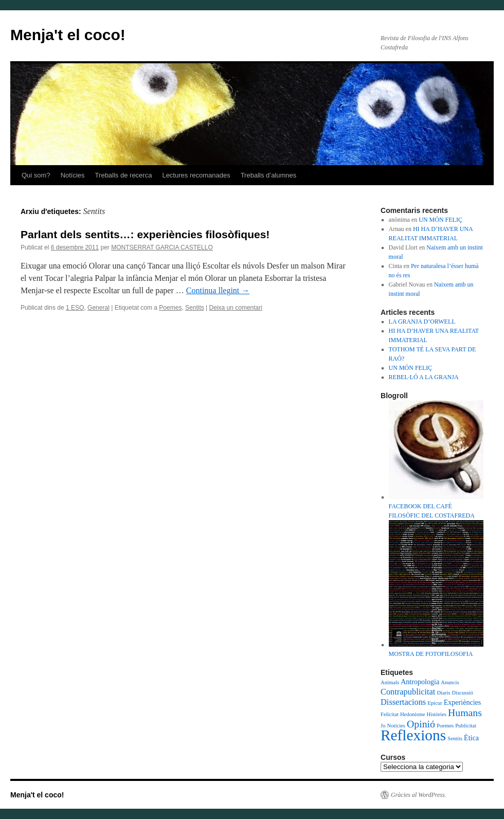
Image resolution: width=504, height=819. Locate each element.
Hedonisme (413, 714)
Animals (390, 682)
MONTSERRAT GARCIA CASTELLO (162, 247)
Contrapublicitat (408, 692)
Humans (465, 713)
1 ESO (75, 308)
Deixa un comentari (236, 308)
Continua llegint (218, 290)
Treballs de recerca (124, 175)
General (98, 308)
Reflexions (413, 735)
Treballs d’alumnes (269, 175)
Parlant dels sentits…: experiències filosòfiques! (145, 234)
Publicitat (466, 726)
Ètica (471, 738)
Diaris (443, 693)
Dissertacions (403, 702)
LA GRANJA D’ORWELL (422, 322)
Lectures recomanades (196, 175)
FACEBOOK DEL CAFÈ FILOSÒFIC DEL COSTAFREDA (436, 506)
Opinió (421, 724)
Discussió (462, 693)
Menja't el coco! (68, 35)
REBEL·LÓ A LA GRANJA (424, 377)
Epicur (435, 703)
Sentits (195, 308)
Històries (436, 714)
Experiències (463, 702)
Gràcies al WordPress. (419, 795)
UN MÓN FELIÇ (440, 220)
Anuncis (450, 682)
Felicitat (390, 714)
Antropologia (420, 682)
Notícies (73, 175)
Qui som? (36, 175)
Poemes (170, 308)
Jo (383, 726)
